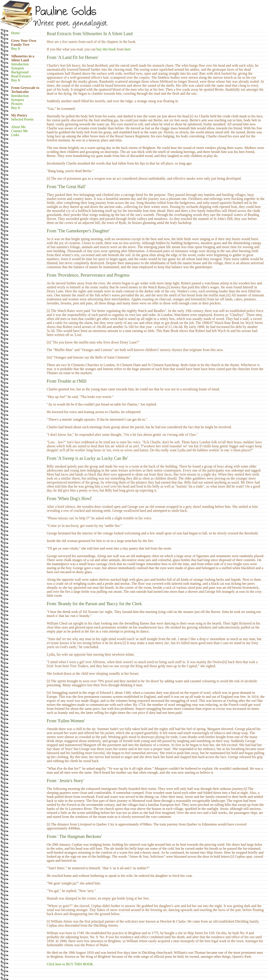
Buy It (16, 49)
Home (15, 33)
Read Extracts (21, 76)
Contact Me (19, 131)
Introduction (20, 64)
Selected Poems (22, 119)
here (128, 49)
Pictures (17, 104)
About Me (18, 127)
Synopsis (18, 68)
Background (20, 72)
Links (15, 135)
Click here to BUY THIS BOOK (70, 964)
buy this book (106, 49)
